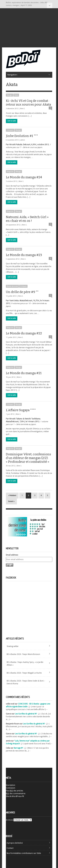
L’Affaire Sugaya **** (21, 410)
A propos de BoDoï (15, 843)
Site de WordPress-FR (15, 796)
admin (23, 140)
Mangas (10, 95)
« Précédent (12, 495)
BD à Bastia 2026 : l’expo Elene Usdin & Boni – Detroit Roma (26, 682)
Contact (10, 848)
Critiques (10, 130)
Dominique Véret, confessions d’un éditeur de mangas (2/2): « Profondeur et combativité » (28, 458)
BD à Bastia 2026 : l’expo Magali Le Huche (24, 673)
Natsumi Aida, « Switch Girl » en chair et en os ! (27, 219)
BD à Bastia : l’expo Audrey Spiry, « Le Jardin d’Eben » (25, 664)
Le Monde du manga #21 (24, 373)
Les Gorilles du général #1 (26, 714)
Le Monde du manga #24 (24, 177)
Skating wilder (13, 646)
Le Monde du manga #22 (24, 333)
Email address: (12, 555)
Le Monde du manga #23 (24, 255)
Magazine (10, 172)
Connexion (11, 788)
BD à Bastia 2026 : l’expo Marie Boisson (23, 654)
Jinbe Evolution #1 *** (22, 136)
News (16, 95)
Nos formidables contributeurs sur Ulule (24, 853)
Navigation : (50, 6)
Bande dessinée (12, 286)
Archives (9, 820)
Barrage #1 (19, 748)
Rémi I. (23, 109)
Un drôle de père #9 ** (22, 292)
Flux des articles (14, 791)
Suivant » (11, 501)
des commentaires (16, 794)
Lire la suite (12, 121)
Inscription (11, 785)
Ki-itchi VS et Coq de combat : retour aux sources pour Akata (28, 103)
